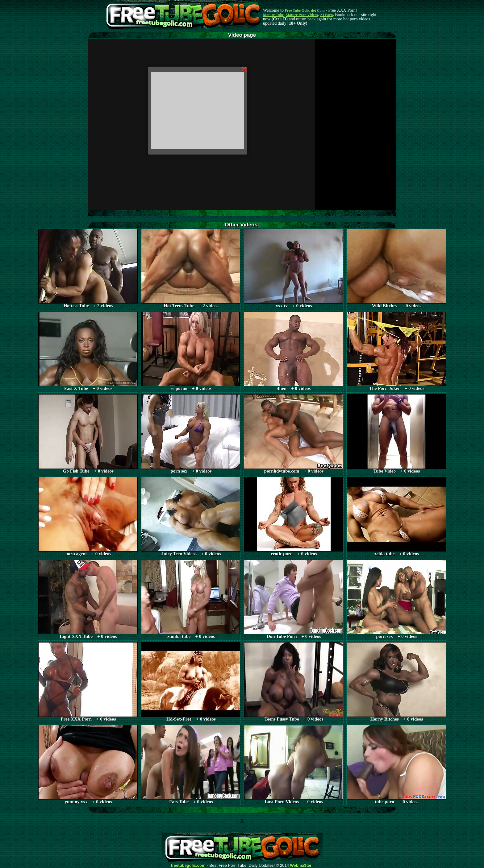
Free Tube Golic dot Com (305, 10)
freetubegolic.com (188, 866)
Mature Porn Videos (302, 15)
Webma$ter (301, 866)
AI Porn (327, 15)
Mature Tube (273, 15)
